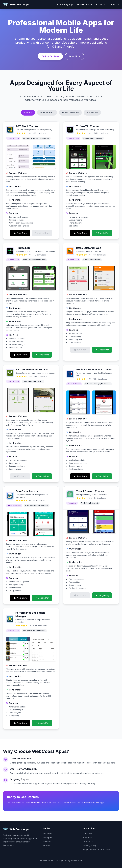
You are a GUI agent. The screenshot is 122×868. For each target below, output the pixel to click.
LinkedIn (47, 842)
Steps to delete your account (97, 850)
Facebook (48, 834)
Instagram (48, 838)
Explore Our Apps (50, 56)
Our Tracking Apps (65, 4)
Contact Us (101, 4)
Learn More (75, 56)
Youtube (47, 846)
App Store (20, 233)
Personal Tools (47, 113)
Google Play (102, 233)
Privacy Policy (90, 846)
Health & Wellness (70, 113)
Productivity (92, 113)
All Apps (28, 113)
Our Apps (88, 834)
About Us (115, 4)
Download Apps (85, 4)
